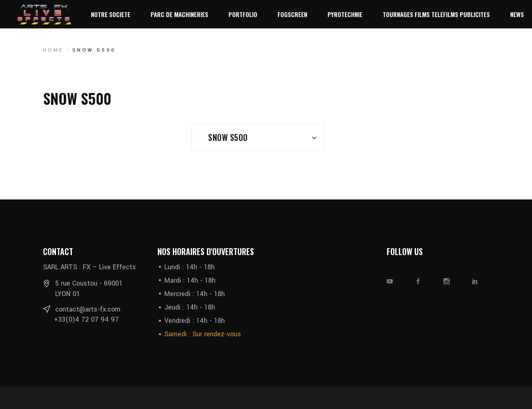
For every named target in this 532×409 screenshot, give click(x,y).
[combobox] (258, 137)
